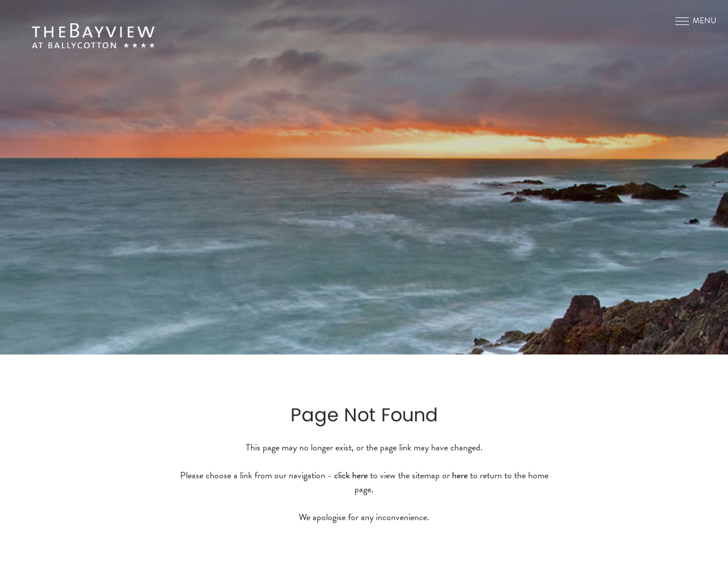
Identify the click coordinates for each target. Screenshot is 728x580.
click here (351, 475)
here (460, 475)
